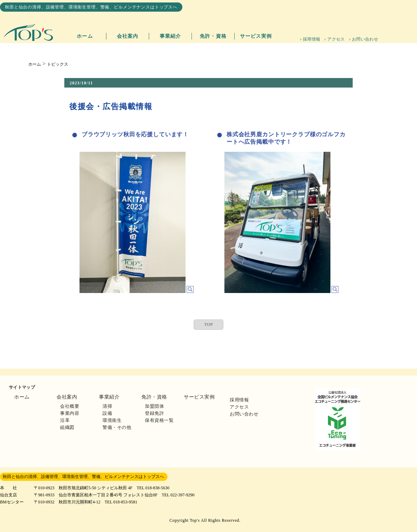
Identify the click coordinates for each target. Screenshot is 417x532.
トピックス (58, 64)
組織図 (67, 427)
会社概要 (70, 406)
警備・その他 (117, 427)
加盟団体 (154, 406)
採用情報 (312, 39)
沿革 (65, 420)
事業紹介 (170, 36)
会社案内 (128, 36)
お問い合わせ (365, 39)
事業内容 (70, 413)
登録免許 (154, 413)
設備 (107, 413)
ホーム (85, 36)
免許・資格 (213, 36)
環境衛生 (112, 420)
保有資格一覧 (159, 420)
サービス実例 (256, 36)
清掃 (107, 406)
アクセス (336, 39)
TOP (208, 324)
